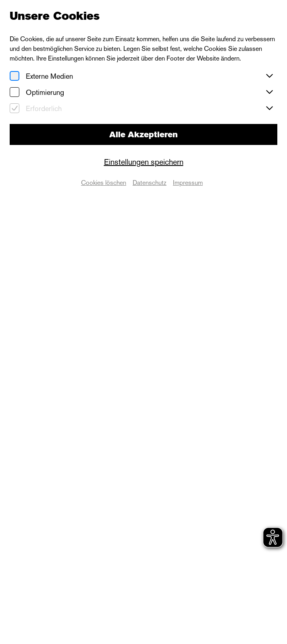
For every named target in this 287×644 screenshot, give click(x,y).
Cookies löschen (104, 183)
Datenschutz (150, 183)
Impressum (188, 183)
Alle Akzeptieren (143, 134)
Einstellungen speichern (144, 162)
